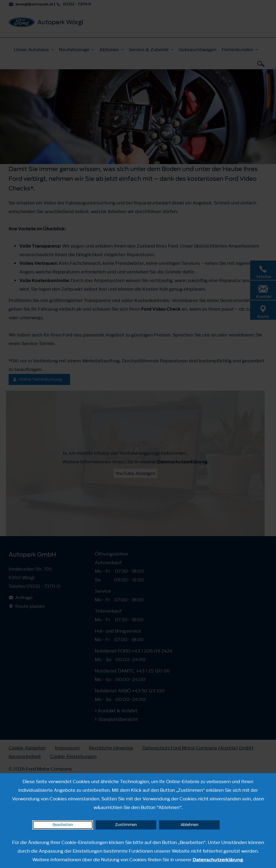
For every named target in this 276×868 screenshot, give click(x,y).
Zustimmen (126, 825)
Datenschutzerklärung (218, 860)
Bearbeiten (63, 825)
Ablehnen (189, 825)
